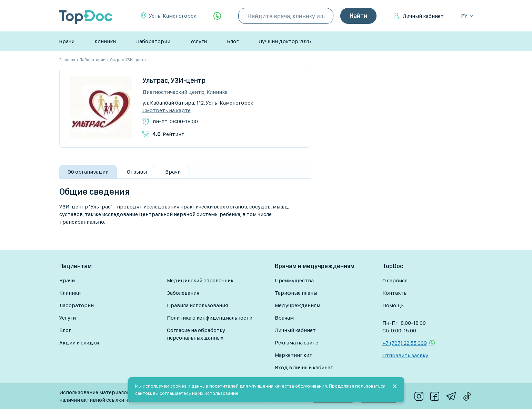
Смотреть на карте (167, 110)
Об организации (88, 172)
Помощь (393, 305)
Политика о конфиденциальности (210, 318)
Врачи (67, 41)
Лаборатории (153, 41)
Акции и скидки (79, 343)
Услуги (199, 41)
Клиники (105, 41)
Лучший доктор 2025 (285, 41)
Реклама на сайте (297, 343)
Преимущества (294, 280)
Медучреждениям (298, 305)
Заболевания (183, 293)
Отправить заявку (405, 355)
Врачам (284, 318)
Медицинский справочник (200, 280)
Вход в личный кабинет (304, 367)
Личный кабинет (423, 16)
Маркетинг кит (294, 355)
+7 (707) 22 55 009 (405, 343)
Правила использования (197, 305)
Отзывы (137, 172)
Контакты (395, 293)
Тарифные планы (296, 293)
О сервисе (395, 280)
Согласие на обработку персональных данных (196, 334)
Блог (233, 41)
